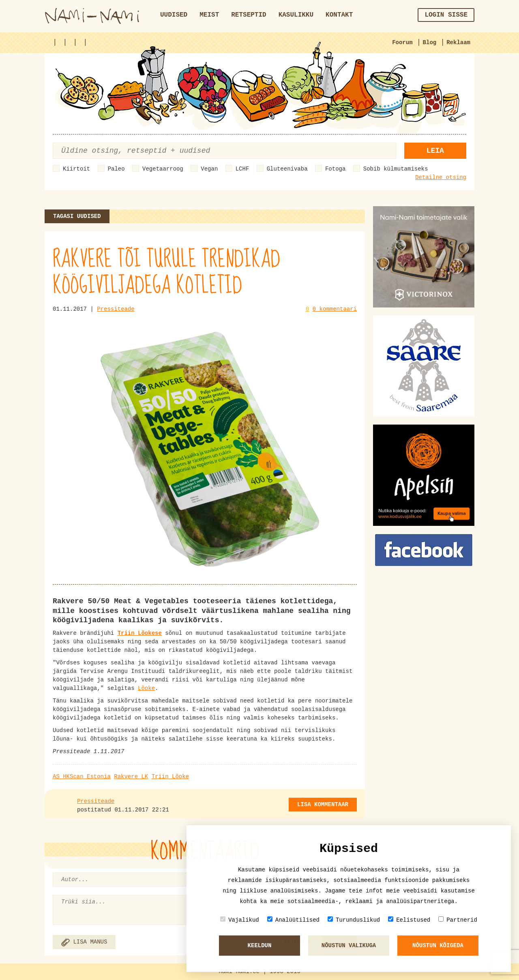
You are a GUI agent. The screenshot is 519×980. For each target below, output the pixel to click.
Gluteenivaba (287, 169)
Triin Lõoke (170, 777)
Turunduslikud (354, 920)
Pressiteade (116, 309)
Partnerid (458, 920)
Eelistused (409, 920)
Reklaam (458, 43)
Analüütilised (293, 920)
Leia (435, 151)
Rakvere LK (131, 777)
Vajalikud (240, 920)
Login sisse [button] (446, 15)
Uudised (174, 15)
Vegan (209, 169)
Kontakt (339, 15)
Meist (209, 15)
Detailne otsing (441, 177)
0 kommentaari (335, 309)
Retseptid (249, 15)
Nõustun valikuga (349, 946)
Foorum (402, 43)
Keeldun (260, 946)
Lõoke (146, 688)
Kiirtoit (76, 169)
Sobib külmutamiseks (396, 169)
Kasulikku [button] (296, 15)
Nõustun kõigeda (438, 946)
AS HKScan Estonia (82, 777)
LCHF (242, 169)
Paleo (116, 169)
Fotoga (335, 169)
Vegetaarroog (163, 169)
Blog (430, 43)
